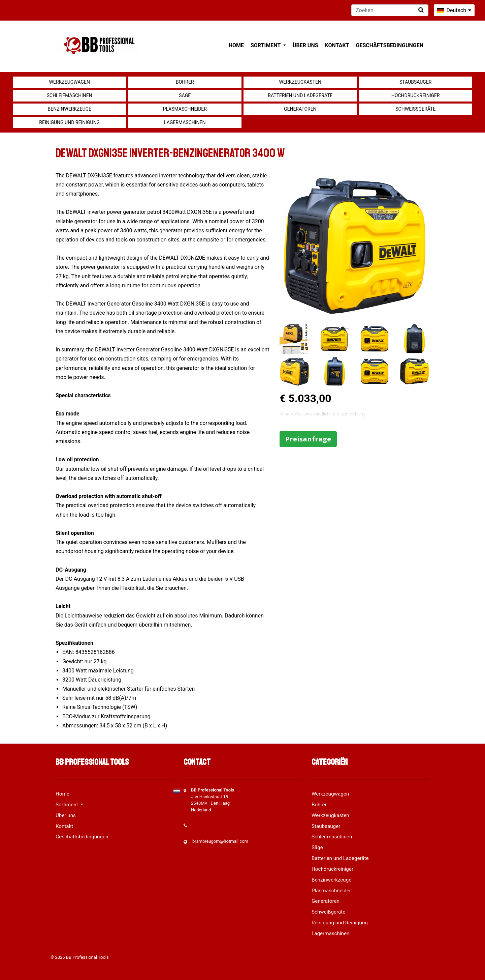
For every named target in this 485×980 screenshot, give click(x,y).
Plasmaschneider (185, 109)
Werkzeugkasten (300, 82)
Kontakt (337, 45)
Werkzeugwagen (70, 82)
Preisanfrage (308, 439)
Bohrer (185, 82)
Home (236, 45)
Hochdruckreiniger (416, 95)
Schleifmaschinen (70, 95)
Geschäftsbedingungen (390, 45)
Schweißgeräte (415, 109)
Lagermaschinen (185, 122)
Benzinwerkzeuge (69, 109)
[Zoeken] (390, 10)
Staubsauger (415, 82)
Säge (185, 95)
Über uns (305, 45)
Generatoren (300, 109)
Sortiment (266, 45)
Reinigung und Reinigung (69, 122)
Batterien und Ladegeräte (300, 95)
